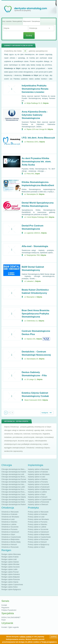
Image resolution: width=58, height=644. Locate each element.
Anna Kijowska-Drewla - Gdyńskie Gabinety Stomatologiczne (35, 115)
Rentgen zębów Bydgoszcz (11, 590)
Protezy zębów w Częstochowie (39, 537)
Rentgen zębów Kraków (10, 557)
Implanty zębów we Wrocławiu (39, 474)
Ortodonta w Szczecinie (10, 527)
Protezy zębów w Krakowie (38, 514)
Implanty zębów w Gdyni (37, 494)
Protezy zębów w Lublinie (37, 527)
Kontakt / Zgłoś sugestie (10, 627)
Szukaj (29, 35)
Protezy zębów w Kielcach (37, 542)
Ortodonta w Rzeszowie (10, 547)
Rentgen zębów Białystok (11, 577)
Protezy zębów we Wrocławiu (38, 519)
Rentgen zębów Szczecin (11, 567)
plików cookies (26, 637)
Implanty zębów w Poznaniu (38, 482)
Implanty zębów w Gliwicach (38, 504)
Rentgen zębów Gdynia (10, 582)
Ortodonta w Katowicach (10, 532)
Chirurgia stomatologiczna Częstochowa (16, 494)
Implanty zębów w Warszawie (39, 469)
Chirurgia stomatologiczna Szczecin (14, 489)
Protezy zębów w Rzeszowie (38, 539)
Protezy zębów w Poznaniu (38, 522)
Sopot (37, 174)
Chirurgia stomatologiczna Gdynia (14, 497)
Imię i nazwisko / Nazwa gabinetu (12, 21)
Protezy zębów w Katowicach (38, 532)
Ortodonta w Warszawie (10, 512)
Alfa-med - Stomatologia (35, 246)
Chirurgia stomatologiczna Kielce (13, 502)
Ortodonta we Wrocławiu (10, 517)
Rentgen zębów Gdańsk (10, 562)
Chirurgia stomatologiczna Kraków (14, 472)
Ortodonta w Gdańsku (9, 522)
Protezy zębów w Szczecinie (38, 529)
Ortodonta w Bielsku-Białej (11, 542)
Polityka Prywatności (9, 610)
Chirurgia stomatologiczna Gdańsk (14, 482)
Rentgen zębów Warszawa (11, 554)
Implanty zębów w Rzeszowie (39, 502)
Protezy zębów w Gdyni (36, 547)
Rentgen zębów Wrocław (10, 564)
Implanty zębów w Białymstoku (39, 489)
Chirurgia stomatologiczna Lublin (13, 487)
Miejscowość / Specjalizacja (31, 21)
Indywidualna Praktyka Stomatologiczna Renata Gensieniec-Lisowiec (35, 89)
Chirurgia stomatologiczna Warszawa (15, 469)
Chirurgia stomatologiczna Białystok (14, 500)
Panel (4, 620)
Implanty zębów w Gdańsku (38, 479)
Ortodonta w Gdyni (8, 534)
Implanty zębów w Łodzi (36, 477)
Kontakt (4, 605)
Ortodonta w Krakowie (9, 514)
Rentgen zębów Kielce (10, 587)
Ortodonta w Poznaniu (10, 529)
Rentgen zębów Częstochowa (12, 585)
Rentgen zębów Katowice (11, 574)
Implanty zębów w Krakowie (38, 472)
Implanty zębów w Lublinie (37, 492)
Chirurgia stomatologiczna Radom (14, 504)
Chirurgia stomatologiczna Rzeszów (14, 492)
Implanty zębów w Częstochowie (40, 500)
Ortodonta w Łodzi (8, 519)
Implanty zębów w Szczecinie (38, 484)
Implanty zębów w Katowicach (39, 487)
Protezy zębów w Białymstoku (39, 534)
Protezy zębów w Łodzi (36, 517)
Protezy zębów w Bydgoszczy (39, 545)
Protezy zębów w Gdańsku (37, 524)
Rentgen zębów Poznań (10, 572)
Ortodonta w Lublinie (9, 524)
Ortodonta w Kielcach (9, 545)
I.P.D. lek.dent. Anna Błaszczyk (38, 138)
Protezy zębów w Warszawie (38, 512)
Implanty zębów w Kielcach (38, 497)
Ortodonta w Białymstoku (10, 539)
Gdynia (46, 103)
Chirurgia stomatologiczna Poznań (14, 479)
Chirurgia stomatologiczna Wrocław (14, 477)
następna (45, 413)
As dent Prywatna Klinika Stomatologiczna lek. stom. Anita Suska (36, 162)
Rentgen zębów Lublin (10, 569)
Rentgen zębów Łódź (9, 559)
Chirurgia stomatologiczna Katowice (14, 484)
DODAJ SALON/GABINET (11, 617)
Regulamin (5, 608)
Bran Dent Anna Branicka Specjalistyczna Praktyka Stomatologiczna (35, 314)
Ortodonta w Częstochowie (11, 537)
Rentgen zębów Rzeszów (11, 579)
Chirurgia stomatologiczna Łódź (13, 474)
